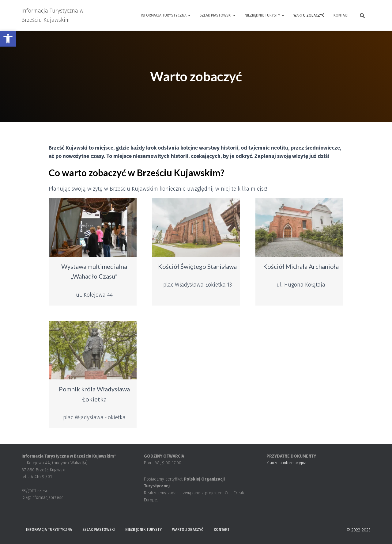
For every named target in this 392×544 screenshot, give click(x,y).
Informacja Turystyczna (166, 15)
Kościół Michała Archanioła (301, 266)
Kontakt (341, 15)
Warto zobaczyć (309, 15)
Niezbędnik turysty (264, 15)
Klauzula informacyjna (286, 463)
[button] (8, 39)
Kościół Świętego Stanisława (197, 266)
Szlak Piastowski (218, 15)
